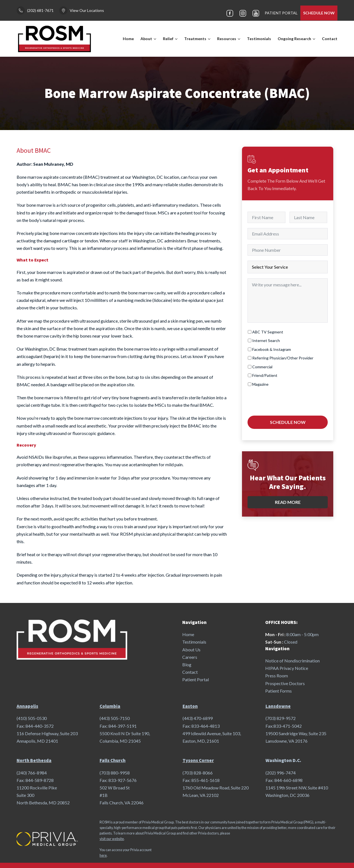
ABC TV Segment (268, 332)
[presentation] (290, 400)
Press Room (277, 676)
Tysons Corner (198, 760)
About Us (191, 650)
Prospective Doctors (285, 683)
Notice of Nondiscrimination (292, 661)
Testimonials (259, 39)
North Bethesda (34, 760)
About (146, 39)
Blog (187, 664)
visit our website (112, 839)
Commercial (262, 367)
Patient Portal (196, 679)
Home (128, 39)
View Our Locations (87, 10)
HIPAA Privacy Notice (287, 668)
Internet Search (266, 340)
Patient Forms (278, 691)
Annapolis (27, 706)
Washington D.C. (283, 760)
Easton (190, 706)
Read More (288, 500)
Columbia (110, 706)
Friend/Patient (265, 375)
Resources (227, 39)
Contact (330, 39)
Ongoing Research (294, 39)
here (103, 855)
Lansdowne (278, 706)
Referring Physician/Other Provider (283, 358)
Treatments (195, 39)
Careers (190, 657)
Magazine (260, 384)
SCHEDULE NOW (319, 13)
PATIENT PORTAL (281, 13)
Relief (168, 39)
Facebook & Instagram (272, 349)
